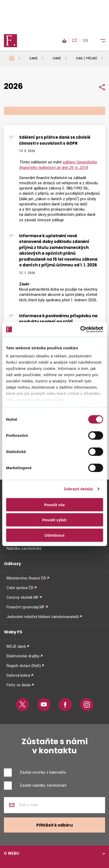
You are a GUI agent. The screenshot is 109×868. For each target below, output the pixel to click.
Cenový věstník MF (23, 597)
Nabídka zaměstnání (24, 548)
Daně (34, 58)
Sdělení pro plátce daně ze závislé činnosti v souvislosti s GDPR (55, 140)
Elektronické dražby (23, 656)
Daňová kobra (18, 675)
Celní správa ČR (20, 588)
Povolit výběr (54, 520)
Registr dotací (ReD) (24, 666)
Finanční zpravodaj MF (26, 607)
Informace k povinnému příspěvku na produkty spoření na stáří (58, 319)
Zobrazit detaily (78, 489)
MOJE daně (16, 646)
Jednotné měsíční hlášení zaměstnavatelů (43, 617)
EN (85, 41)
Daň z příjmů (87, 58)
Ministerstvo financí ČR (26, 578)
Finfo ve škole (19, 685)
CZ (75, 41)
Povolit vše (54, 505)
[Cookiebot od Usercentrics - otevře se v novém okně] (80, 329)
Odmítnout (55, 535)
